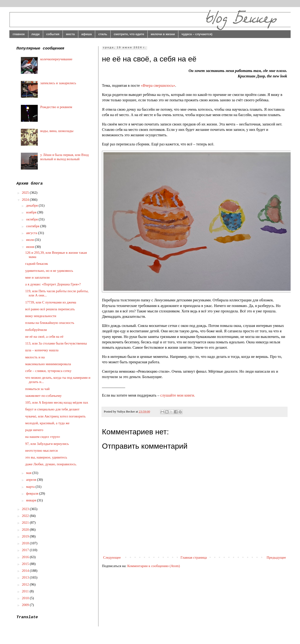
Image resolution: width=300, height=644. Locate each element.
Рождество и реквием (56, 107)
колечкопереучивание (56, 59)
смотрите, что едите (129, 34)
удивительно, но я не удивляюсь (49, 271)
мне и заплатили (37, 277)
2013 (26, 577)
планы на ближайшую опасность (50, 323)
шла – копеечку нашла (42, 350)
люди (36, 34)
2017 (26, 550)
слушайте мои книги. (178, 395)
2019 (26, 536)
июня (30, 247)
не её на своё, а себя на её (44, 337)
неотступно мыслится (42, 451)
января (32, 500)
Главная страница (194, 557)
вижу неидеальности (41, 316)
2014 (26, 571)
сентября (33, 226)
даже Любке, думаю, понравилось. (51, 464)
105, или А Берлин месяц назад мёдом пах (57, 402)
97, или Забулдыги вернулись (47, 444)
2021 (26, 523)
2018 (26, 543)
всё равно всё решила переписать (50, 309)
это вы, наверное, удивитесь (46, 457)
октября (32, 219)
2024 (26, 200)
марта (31, 487)
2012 (26, 584)
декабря (32, 205)
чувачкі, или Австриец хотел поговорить (56, 416)
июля (30, 240)
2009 (26, 605)
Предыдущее (276, 557)
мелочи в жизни (163, 34)
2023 (26, 509)
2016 (26, 557)
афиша (87, 34)
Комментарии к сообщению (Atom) (154, 566)
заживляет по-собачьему (44, 396)
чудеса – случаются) (197, 34)
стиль (103, 34)
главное (19, 34)
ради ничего (34, 430)
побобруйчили (36, 330)
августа (32, 233)
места (70, 34)
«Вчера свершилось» (158, 85)
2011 (26, 591)
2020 (26, 530)
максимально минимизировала (48, 364)
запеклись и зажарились (58, 83)
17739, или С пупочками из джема (51, 302)
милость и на (35, 357)
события (53, 34)
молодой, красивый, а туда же (47, 423)
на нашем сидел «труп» (43, 437)
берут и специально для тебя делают (52, 409)
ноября (32, 212)
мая (29, 473)
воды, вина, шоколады (57, 131)
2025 (26, 193)
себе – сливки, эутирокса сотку (48, 371)
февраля (33, 493)
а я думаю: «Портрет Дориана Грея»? (53, 284)
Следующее (112, 557)
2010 (26, 598)
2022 (26, 516)
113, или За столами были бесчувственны (56, 343)
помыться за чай (37, 389)
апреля (32, 480)
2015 (26, 564)
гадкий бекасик (37, 264)
